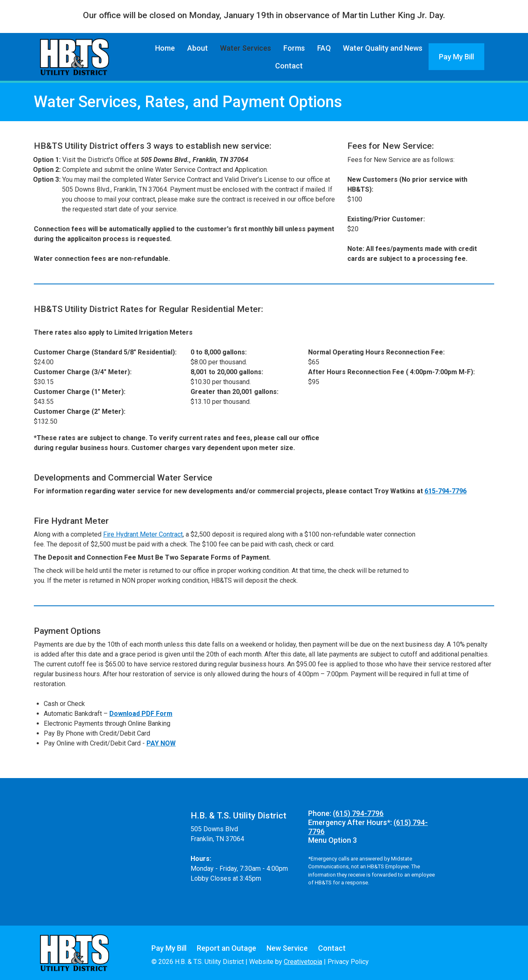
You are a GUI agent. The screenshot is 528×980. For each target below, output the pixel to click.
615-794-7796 (445, 491)
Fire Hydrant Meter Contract (143, 534)
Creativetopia (303, 962)
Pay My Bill (456, 57)
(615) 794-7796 (358, 813)
